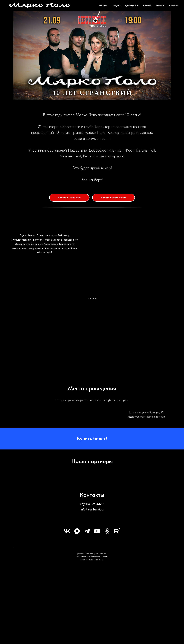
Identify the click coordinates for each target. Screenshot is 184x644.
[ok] (107, 606)
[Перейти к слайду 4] (96, 373)
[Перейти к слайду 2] (91, 373)
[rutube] (117, 606)
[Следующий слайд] (157, 332)
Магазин (160, 6)
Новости (147, 6)
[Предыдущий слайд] (27, 332)
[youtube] (97, 606)
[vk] (67, 606)
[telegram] (87, 606)
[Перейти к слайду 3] (93, 373)
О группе (116, 6)
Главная (103, 6)
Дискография (132, 6)
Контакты (174, 6)
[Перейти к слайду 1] (88, 373)
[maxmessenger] (77, 606)
